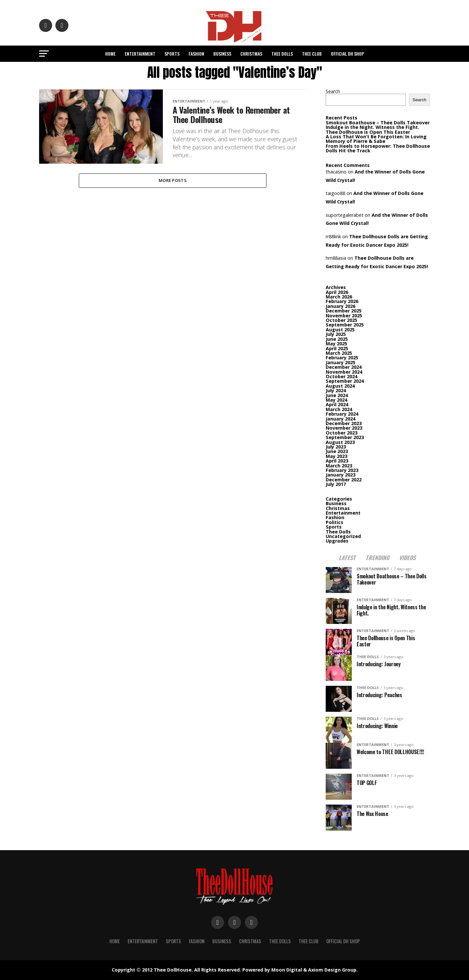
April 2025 (337, 348)
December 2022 (344, 480)
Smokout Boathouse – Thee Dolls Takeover (378, 123)
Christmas (251, 54)
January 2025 (341, 362)
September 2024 (345, 381)
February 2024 (342, 414)
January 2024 (341, 419)
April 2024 (337, 404)
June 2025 (337, 339)
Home (110, 54)
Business (222, 54)
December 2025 (344, 311)
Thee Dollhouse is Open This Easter (369, 132)
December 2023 (344, 423)
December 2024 (344, 367)
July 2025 (336, 334)
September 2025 (345, 325)
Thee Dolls (282, 54)
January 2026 (341, 306)
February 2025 (342, 358)
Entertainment (140, 54)
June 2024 (337, 395)
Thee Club (312, 54)
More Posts (173, 181)
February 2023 (342, 470)
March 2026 (339, 297)
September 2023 (345, 437)
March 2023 (339, 466)
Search (333, 91)
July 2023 (336, 447)
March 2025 (339, 353)
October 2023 (341, 433)
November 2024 (344, 372)
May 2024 (336, 400)
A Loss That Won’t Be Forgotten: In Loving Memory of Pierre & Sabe (376, 139)
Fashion (196, 54)
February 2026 (342, 301)
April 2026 (337, 292)
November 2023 (344, 428)
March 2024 (339, 409)
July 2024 (336, 390)
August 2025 (340, 330)
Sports (172, 54)
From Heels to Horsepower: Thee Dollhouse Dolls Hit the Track (378, 148)
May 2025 (336, 344)
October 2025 (341, 320)
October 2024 (341, 376)
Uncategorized (343, 536)
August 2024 (340, 386)
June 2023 (337, 451)
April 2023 (337, 461)
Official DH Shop (348, 54)
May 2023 (336, 456)
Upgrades (337, 541)
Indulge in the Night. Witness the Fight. (372, 127)
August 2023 (340, 442)
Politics (334, 522)
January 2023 (341, 475)
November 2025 (344, 316)
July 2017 (336, 484)
